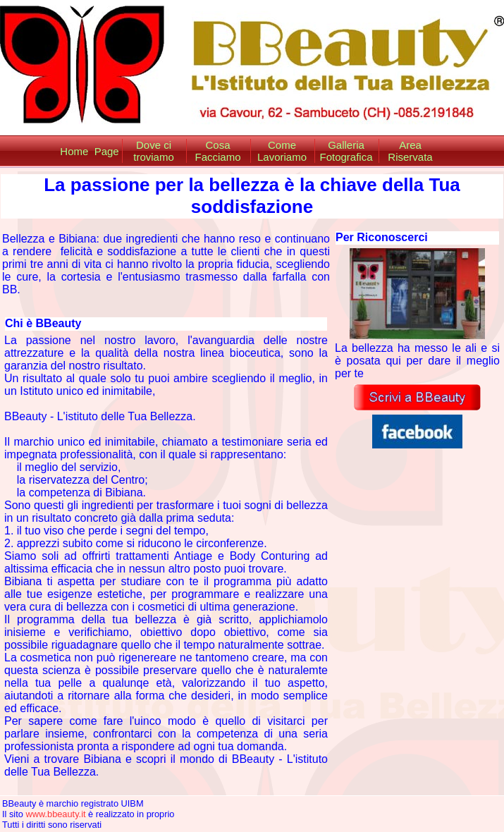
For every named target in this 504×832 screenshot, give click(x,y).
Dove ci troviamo (154, 151)
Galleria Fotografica (346, 151)
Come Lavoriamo (282, 151)
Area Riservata (410, 151)
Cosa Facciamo (217, 151)
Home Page (89, 151)
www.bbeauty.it (55, 814)
